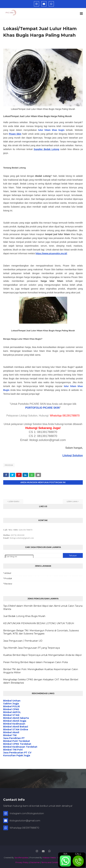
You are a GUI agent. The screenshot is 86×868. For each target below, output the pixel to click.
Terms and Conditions (51, 862)
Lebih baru (14, 501)
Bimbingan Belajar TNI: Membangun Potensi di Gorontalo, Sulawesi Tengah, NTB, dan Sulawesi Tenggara (41, 632)
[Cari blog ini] (19, 556)
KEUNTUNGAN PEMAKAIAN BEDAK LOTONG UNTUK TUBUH (39, 623)
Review (8, 584)
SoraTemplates (21, 858)
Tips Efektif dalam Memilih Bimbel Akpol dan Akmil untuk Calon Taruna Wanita (43, 607)
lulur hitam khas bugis (51, 130)
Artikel (8, 573)
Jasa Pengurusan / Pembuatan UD (23, 641)
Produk (9, 465)
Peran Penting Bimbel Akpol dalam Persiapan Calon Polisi (36, 662)
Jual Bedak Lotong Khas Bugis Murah (24, 616)
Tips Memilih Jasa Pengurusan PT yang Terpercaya (32, 648)
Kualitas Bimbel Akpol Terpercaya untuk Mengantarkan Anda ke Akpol (42, 655)
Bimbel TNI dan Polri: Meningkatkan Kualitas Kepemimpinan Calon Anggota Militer (41, 671)
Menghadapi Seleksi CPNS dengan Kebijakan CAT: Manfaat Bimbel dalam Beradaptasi (41, 681)
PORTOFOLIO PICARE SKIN (42, 408)
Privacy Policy (22, 862)
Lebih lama (72, 501)
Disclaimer (35, 862)
